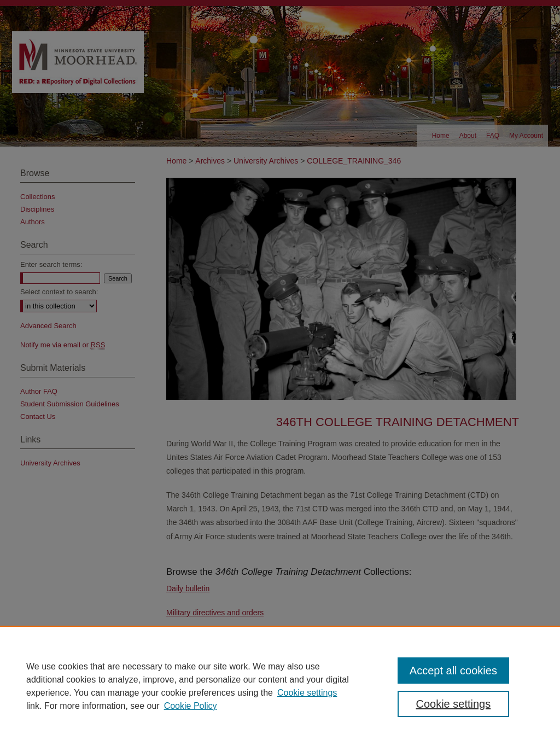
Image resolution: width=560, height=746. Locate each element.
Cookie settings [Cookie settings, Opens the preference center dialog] (453, 704)
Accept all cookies (453, 671)
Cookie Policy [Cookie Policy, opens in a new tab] (191, 706)
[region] (280, 686)
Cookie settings (307, 693)
